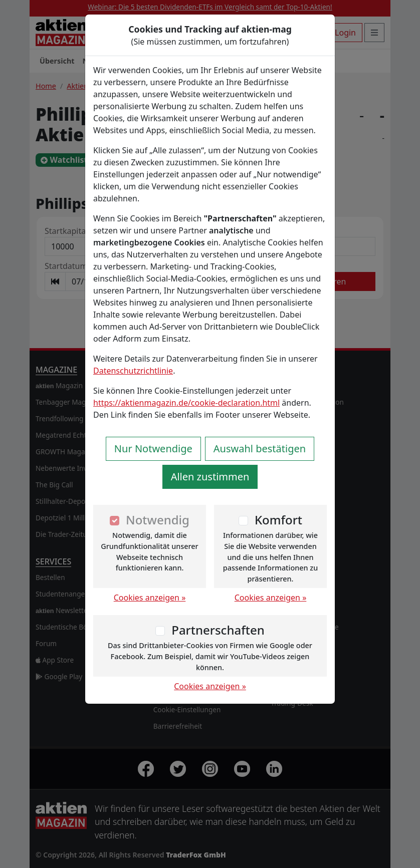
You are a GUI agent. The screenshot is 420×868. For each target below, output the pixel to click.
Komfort (278, 520)
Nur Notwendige (153, 449)
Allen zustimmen (210, 477)
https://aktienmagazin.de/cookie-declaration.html (186, 403)
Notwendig (158, 520)
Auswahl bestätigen (260, 449)
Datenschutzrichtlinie (133, 371)
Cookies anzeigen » (150, 598)
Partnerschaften (218, 630)
